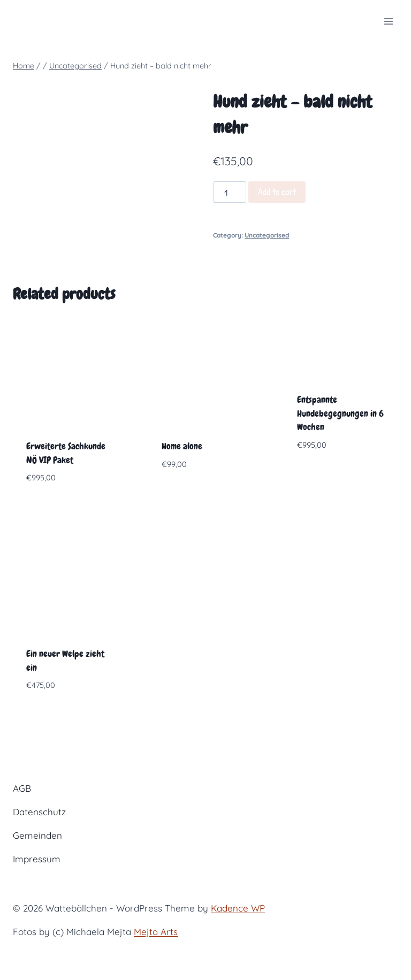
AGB (22, 788)
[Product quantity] (230, 192)
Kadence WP (238, 908)
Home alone (182, 446)
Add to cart (277, 192)
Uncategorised (267, 235)
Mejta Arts (156, 932)
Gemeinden (37, 835)
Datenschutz (39, 812)
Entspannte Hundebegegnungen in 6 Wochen (340, 413)
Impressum (37, 859)
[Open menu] (388, 21)
